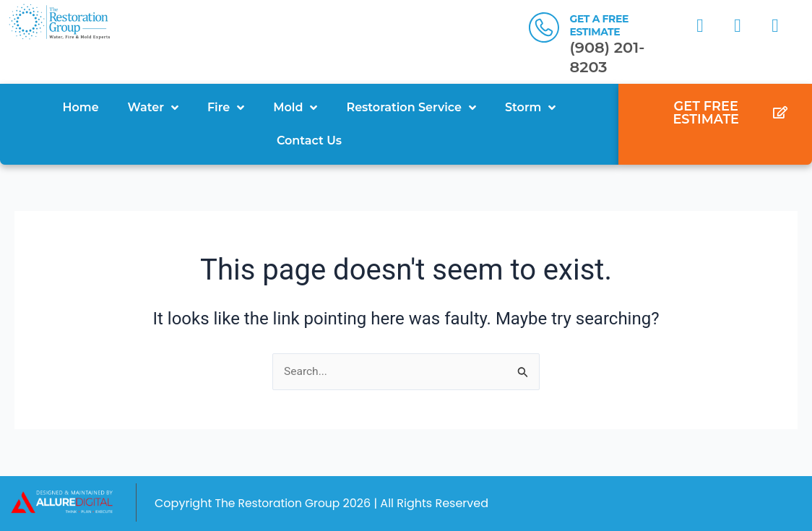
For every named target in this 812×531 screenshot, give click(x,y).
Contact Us (309, 141)
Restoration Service (411, 108)
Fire (226, 108)
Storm (530, 108)
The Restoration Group (279, 503)
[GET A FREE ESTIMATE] (544, 27)
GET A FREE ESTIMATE (599, 25)
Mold (295, 108)
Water (153, 108)
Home (81, 107)
